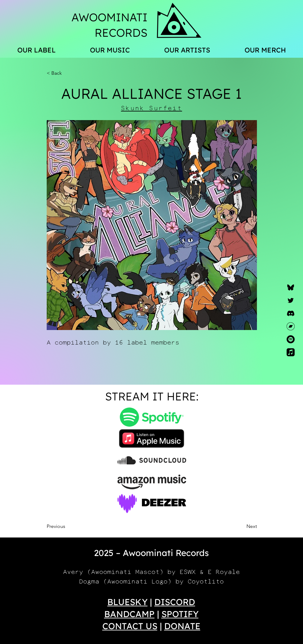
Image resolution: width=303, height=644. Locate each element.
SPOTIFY (180, 614)
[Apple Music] (291, 352)
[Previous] (67, 526)
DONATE (182, 626)
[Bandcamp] (291, 326)
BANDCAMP (129, 614)
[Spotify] (291, 339)
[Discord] (291, 313)
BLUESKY (127, 602)
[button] (67, 73)
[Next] (241, 526)
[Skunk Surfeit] (152, 108)
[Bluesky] (291, 287)
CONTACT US (130, 626)
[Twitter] (291, 300)
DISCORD (175, 602)
